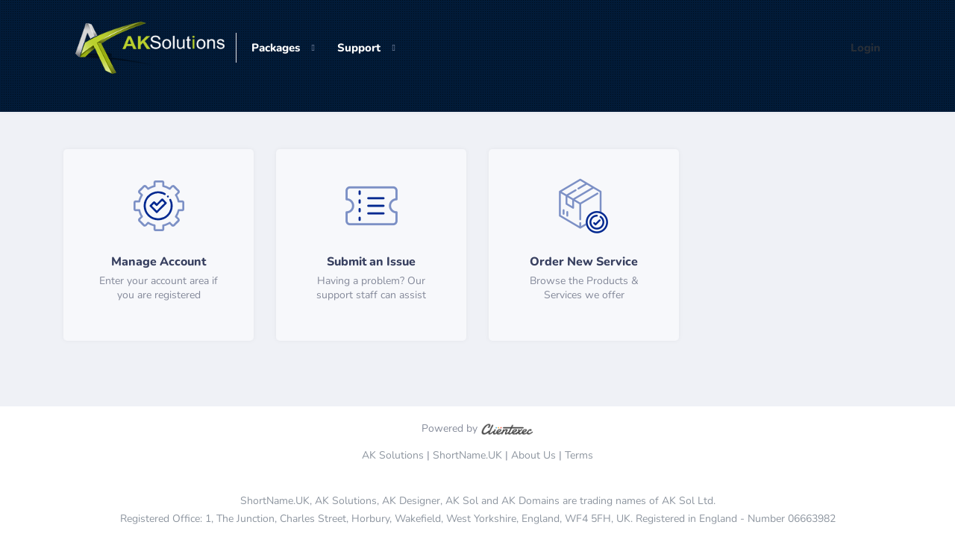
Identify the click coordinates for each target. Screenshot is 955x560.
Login (865, 48)
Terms (579, 455)
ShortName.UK (467, 455)
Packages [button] (276, 48)
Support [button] (359, 48)
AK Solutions (393, 455)
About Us (533, 455)
